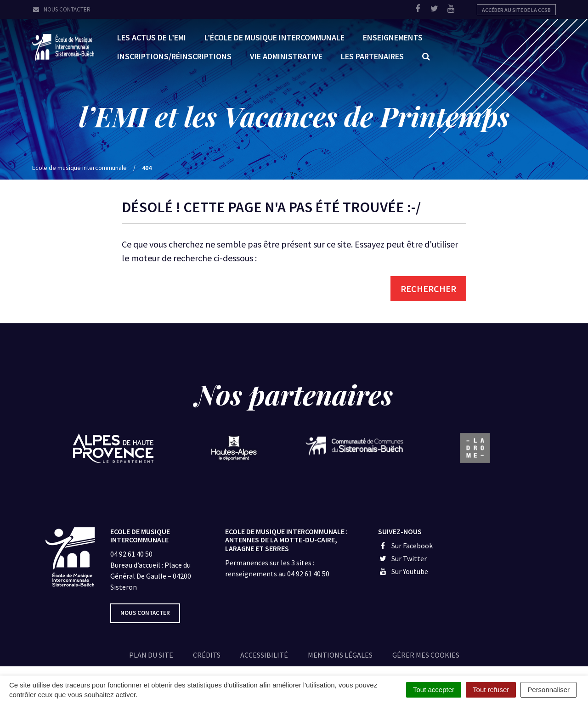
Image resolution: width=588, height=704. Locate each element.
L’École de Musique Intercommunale (274, 37)
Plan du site (151, 655)
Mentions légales (340, 655)
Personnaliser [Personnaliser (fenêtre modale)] (548, 690)
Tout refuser (491, 690)
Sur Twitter (402, 558)
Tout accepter (434, 690)
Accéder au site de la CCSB (516, 10)
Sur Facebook (405, 546)
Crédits (207, 655)
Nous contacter (61, 9)
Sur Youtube (403, 571)
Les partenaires (372, 56)
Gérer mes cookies (426, 655)
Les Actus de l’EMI (152, 37)
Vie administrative (286, 56)
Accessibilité (264, 655)
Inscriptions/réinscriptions (174, 56)
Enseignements (393, 37)
